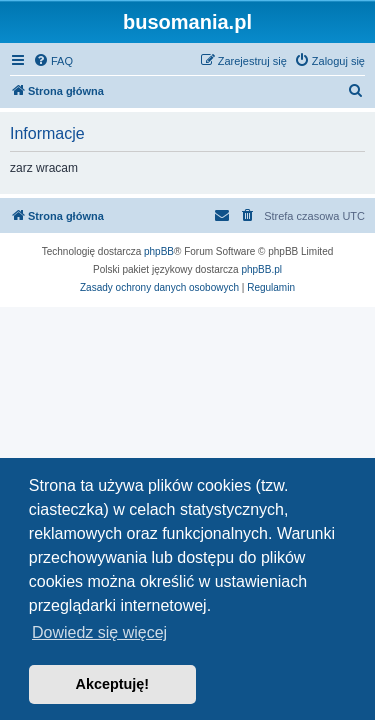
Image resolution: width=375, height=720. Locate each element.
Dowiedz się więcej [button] (99, 632)
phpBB (159, 251)
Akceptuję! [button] (113, 684)
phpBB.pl (261, 269)
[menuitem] (53, 61)
